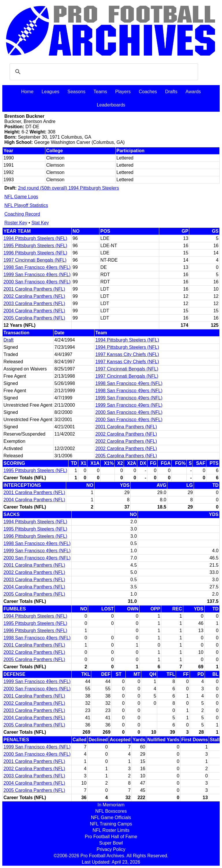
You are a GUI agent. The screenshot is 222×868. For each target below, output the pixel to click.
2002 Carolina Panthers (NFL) (34, 296)
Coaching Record (22, 214)
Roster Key (16, 223)
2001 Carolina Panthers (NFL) (34, 289)
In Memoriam (111, 805)
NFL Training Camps (111, 824)
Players (123, 92)
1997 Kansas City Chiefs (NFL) (127, 354)
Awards (193, 92)
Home (27, 92)
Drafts (171, 92)
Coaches (148, 92)
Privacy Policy (111, 849)
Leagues (50, 92)
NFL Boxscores (111, 811)
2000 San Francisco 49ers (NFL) (37, 282)
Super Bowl (111, 843)
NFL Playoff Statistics (26, 205)
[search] (103, 72)
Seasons (76, 92)
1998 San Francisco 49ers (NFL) (37, 267)
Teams (100, 92)
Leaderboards (111, 105)
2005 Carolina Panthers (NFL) (34, 318)
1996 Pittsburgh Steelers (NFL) (35, 253)
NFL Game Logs (21, 197)
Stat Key (40, 223)
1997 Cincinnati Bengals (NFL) (35, 260)
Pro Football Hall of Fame (111, 837)
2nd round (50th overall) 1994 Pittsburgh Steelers (69, 188)
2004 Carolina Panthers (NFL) (34, 311)
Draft (9, 340)
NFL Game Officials (111, 817)
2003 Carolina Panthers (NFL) (34, 303)
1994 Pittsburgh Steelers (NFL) (35, 238)
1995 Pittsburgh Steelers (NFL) (35, 246)
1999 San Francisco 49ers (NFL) (37, 275)
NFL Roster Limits (111, 830)
